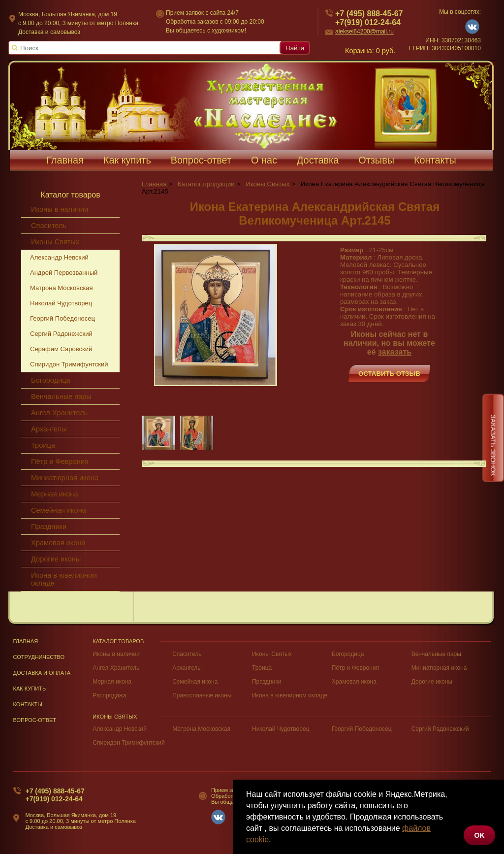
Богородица (51, 380)
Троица (43, 445)
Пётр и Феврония (60, 461)
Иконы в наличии (60, 209)
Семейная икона (59, 510)
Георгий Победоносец (63, 318)
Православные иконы (202, 695)
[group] (216, 315)
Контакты (435, 160)
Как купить (127, 160)
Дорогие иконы (56, 559)
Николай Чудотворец (61, 303)
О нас (264, 160)
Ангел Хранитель (59, 413)
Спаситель (49, 226)
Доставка (318, 160)
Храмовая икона (58, 543)
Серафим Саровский (61, 349)
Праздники (49, 526)
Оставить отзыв (389, 374)
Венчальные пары (61, 396)
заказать (395, 352)
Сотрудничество (39, 657)
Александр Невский (59, 257)
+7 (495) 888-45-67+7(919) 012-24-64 (55, 795)
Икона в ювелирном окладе (64, 579)
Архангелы (49, 429)
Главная (65, 160)
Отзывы (376, 160)
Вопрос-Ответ (35, 720)
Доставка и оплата (42, 673)
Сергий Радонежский (61, 334)
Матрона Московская (62, 288)
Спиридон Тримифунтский (69, 364)
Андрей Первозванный (64, 273)
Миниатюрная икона (65, 478)
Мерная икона (54, 494)
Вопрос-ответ (201, 160)
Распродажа (109, 695)
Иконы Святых (55, 242)
